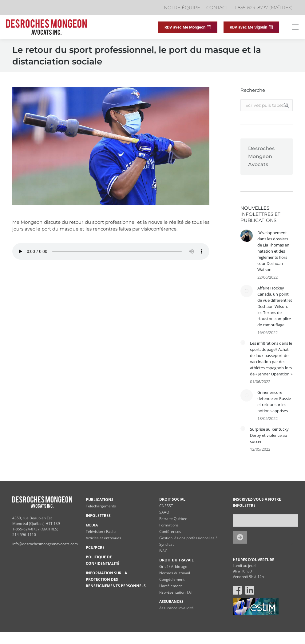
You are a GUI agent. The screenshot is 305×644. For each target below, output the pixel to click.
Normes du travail (175, 573)
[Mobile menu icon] (295, 27)
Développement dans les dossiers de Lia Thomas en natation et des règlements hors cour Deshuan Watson (273, 251)
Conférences (170, 531)
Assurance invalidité (176, 608)
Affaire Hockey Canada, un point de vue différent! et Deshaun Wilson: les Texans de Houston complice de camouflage (275, 306)
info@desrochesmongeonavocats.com (45, 544)
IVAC (163, 551)
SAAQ (164, 512)
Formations (169, 525)
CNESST (166, 506)
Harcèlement (170, 586)
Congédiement (172, 579)
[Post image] (247, 236)
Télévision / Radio (101, 531)
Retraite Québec (173, 519)
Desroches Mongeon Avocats (261, 156)
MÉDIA (92, 525)
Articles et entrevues (103, 538)
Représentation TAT (176, 592)
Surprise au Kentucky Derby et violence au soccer (269, 435)
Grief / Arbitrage (173, 566)
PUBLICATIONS (100, 500)
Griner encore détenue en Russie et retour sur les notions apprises (274, 402)
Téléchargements (101, 506)
